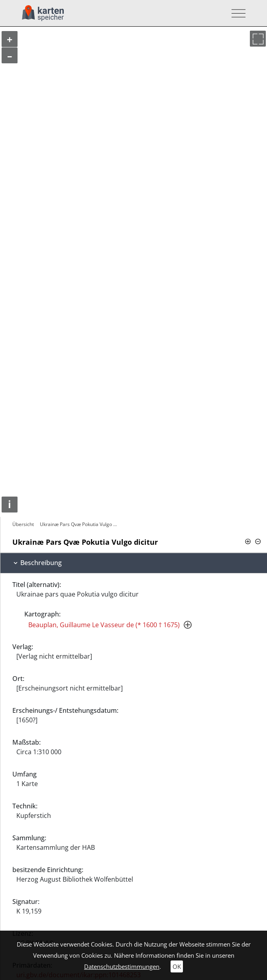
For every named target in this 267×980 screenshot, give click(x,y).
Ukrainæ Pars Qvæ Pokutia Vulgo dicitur (80, 524)
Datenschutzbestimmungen (122, 966)
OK (177, 966)
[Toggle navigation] (236, 13)
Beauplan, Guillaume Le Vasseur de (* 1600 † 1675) (104, 625)
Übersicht (23, 524)
